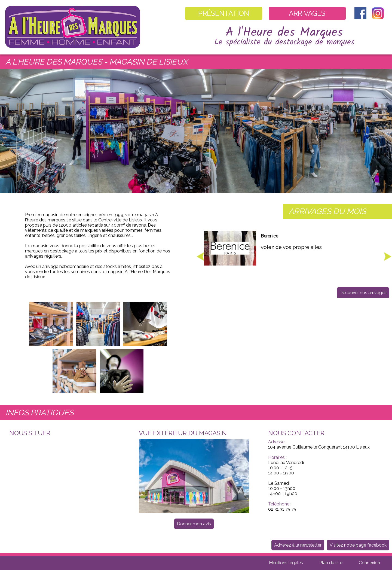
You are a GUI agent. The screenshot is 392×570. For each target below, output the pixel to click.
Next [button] (388, 257)
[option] (294, 254)
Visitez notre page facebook (358, 545)
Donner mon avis (194, 524)
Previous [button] (200, 257)
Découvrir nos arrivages (363, 293)
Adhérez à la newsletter (298, 545)
